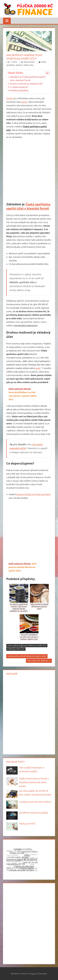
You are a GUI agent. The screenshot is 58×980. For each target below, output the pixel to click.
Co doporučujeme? (19, 87)
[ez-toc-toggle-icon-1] (46, 73)
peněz (38, 368)
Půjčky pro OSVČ (27, 824)
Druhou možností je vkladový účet (26, 84)
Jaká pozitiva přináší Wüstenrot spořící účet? (28, 656)
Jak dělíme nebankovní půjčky (34, 813)
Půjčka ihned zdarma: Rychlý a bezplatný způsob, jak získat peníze (34, 782)
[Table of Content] (48, 73)
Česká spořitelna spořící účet (35, 646)
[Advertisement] (29, 171)
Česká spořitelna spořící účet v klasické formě (28, 206)
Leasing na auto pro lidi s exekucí (35, 802)
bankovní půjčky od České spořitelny (33, 494)
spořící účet (20, 649)
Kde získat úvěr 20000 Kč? (38, 661)
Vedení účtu (28, 65)
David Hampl (29, 62)
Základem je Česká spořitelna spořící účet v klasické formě (28, 79)
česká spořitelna (14, 646)
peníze (24, 102)
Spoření (19, 65)
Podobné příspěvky (19, 90)
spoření (10, 649)
